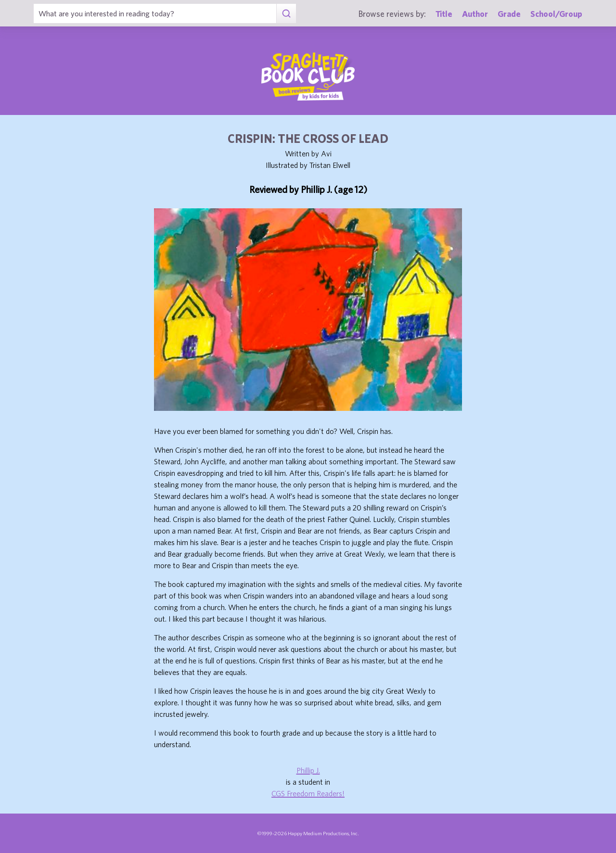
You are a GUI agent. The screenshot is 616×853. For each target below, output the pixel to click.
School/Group (556, 14)
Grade (509, 14)
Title (444, 14)
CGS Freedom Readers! (308, 793)
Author (475, 14)
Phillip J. (308, 770)
